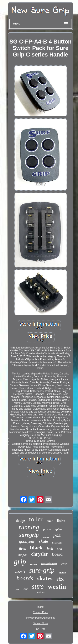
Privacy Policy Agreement (40, 618)
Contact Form (40, 612)
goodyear (27, 541)
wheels (20, 572)
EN (38, 629)
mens (34, 564)
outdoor (40, 593)
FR (43, 629)
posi (57, 535)
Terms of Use (40, 623)
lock (50, 549)
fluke (61, 521)
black (36, 548)
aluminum (49, 564)
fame (50, 521)
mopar (23, 555)
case (64, 564)
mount (62, 573)
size (61, 579)
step (25, 589)
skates (45, 578)
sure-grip (42, 570)
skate (43, 541)
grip (20, 562)
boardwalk (57, 543)
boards (25, 578)
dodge (20, 521)
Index (40, 607)
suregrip (29, 535)
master (46, 537)
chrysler (40, 554)
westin (57, 586)
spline (59, 529)
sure (38, 586)
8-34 (59, 549)
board (57, 554)
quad (17, 589)
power (47, 529)
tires (22, 548)
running (29, 527)
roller (36, 519)
